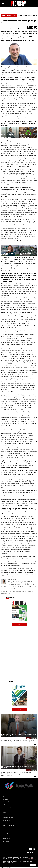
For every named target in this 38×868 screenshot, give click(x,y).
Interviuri (9, 15)
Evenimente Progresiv (8, 818)
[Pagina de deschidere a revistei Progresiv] (19, 3)
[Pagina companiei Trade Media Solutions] (31, 850)
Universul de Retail (7, 831)
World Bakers (6, 841)
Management (6, 799)
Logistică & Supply (7, 807)
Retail (4, 794)
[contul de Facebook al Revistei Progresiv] (30, 852)
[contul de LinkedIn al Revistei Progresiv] (32, 852)
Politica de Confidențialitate (27, 859)
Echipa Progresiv (6, 820)
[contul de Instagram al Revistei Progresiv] (28, 852)
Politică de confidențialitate (9, 825)
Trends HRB (5, 833)
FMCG (4, 797)
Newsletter (5, 812)
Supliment (9, 682)
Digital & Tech (6, 802)
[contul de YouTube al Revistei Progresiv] (35, 852)
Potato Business (6, 839)
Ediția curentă (11, 597)
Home (3, 15)
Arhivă (19, 625)
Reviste (4, 815)
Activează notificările (6, 867)
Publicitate (5, 823)
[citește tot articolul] (34, 744)
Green (15, 15)
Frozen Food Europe (7, 836)
